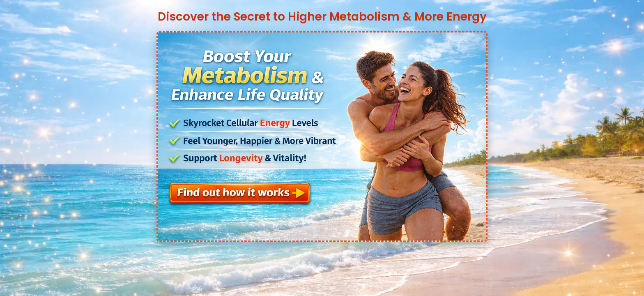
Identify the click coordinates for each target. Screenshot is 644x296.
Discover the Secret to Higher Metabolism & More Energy (322, 17)
